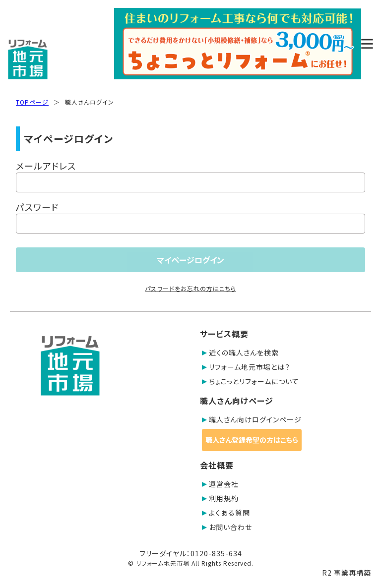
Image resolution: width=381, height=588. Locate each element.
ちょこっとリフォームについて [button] (251, 381)
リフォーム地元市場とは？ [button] (246, 367)
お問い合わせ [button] (227, 527)
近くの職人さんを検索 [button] (240, 353)
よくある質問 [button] (226, 513)
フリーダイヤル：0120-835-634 (191, 553)
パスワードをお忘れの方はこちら (190, 288)
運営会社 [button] (220, 484)
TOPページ (32, 102)
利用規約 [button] (220, 498)
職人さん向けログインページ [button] (252, 419)
